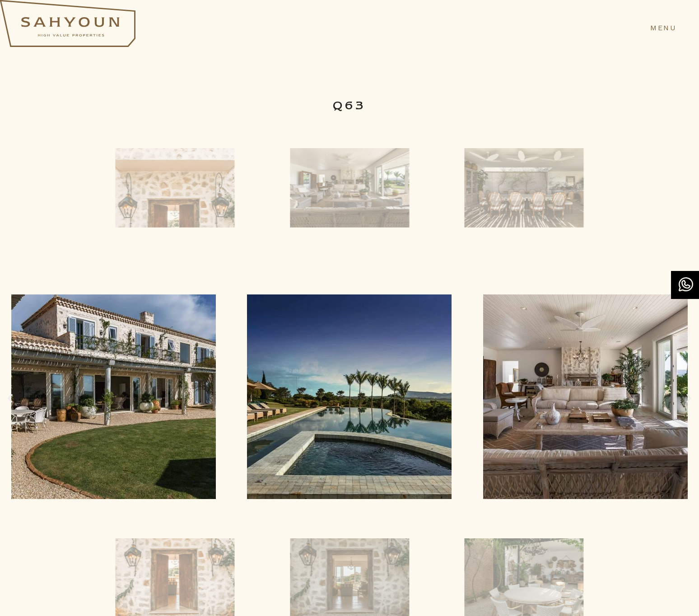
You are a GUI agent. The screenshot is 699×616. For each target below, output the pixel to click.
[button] (10, 399)
